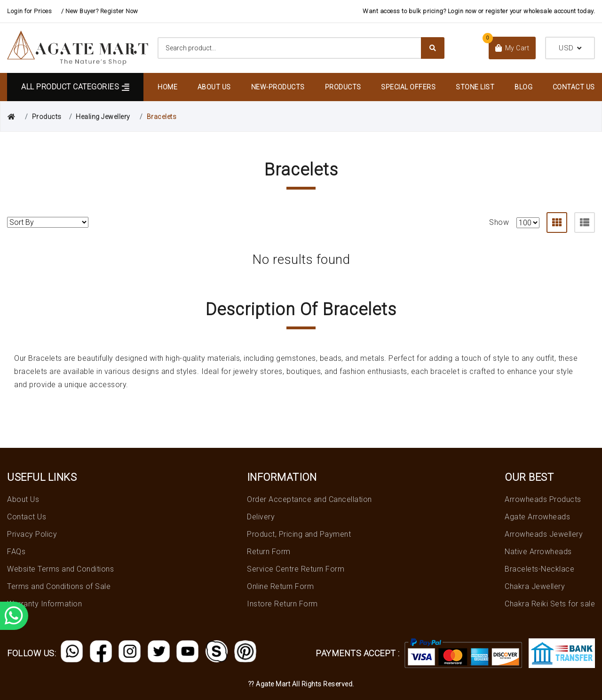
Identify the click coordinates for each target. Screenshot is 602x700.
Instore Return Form (282, 604)
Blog (523, 87)
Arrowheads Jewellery (544, 534)
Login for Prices (29, 11)
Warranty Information (44, 604)
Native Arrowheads (538, 552)
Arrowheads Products (543, 499)
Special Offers (408, 87)
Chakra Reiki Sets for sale (550, 604)
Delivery (261, 517)
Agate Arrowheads (537, 517)
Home (167, 87)
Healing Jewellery (103, 117)
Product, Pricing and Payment (299, 534)
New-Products (278, 87)
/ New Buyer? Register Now (100, 11)
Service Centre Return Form (296, 569)
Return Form (269, 552)
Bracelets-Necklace (539, 569)
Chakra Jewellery (535, 586)
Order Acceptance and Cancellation (309, 499)
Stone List (475, 87)
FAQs (16, 552)
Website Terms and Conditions (60, 569)
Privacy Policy (32, 534)
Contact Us (574, 87)
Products (343, 87)
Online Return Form (280, 586)
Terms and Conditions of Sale (59, 586)
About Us (214, 87)
